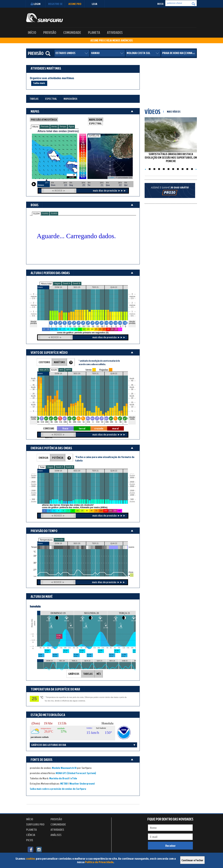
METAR (64, 783)
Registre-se (55, 4)
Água (71, 126)
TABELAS (88, 674)
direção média (132, 418)
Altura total (46, 284)
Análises (56, 835)
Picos (30, 840)
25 (132, 394)
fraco (65, 428)
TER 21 (95, 543)
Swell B (77, 283)
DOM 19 (58, 543)
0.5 (34, 316)
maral (116, 428)
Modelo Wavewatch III (64, 768)
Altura (35, 127)
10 (132, 407)
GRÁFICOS (74, 674)
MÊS (99, 674)
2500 (33, 482)
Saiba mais (39, 83)
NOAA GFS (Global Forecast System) (76, 773)
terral (82, 428)
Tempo (63, 126)
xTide (74, 778)
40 (132, 381)
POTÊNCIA (58, 458)
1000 (33, 495)
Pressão (59, 540)
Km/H (54, 370)
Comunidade (72, 32)
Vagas (57, 283)
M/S (62, 370)
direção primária (33, 322)
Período (45, 126)
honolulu (35, 606)
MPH (69, 370)
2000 (33, 486)
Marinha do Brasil (59, 778)
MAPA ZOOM (96, 120)
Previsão (50, 32)
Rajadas (104, 370)
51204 (36, 214)
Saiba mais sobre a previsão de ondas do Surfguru (58, 789)
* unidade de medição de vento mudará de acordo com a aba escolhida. (99, 362)
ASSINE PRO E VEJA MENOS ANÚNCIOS (112, 40)
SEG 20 (77, 543)
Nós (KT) (44, 370)
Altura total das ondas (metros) (58, 131)
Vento (54, 126)
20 (132, 398)
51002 (45, 213)
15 (132, 402)
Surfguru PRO (35, 824)
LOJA (95, 4)
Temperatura (46, 540)
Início (32, 32)
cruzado (99, 428)
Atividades (115, 32)
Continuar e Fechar (192, 860)
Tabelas (34, 99)
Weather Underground (82, 783)
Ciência (31, 835)
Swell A (67, 283)
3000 (33, 478)
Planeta (94, 32)
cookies (31, 859)
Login (35, 4)
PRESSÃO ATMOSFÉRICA (44, 120)
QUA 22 (114, 543)
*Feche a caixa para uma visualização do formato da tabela (105, 459)
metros (33, 314)
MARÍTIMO (59, 362)
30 (132, 389)
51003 (54, 213)
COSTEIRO (44, 362)
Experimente (58, 841)
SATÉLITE (94, 136)
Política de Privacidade (99, 862)
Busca (160, 4)
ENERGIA (43, 458)
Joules (33, 502)
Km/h (132, 405)
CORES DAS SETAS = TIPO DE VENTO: (49, 429)
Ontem (40, 543)
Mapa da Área (70, 99)
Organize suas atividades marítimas (52, 78)
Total (42, 467)
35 (132, 385)
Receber (170, 846)
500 (33, 499)
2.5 (34, 298)
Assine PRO (75, 4)
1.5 (34, 307)
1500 (33, 491)
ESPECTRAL (95, 123)
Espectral (51, 99)
